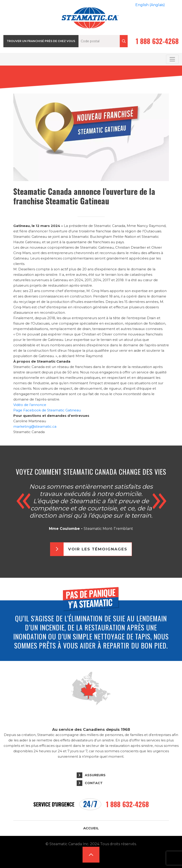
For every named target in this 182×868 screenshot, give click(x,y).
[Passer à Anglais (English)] (150, 5)
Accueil (91, 828)
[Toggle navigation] (172, 59)
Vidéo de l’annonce (30, 405)
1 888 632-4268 (157, 41)
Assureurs (95, 775)
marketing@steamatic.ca (35, 426)
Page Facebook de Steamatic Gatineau (47, 410)
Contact (94, 783)
